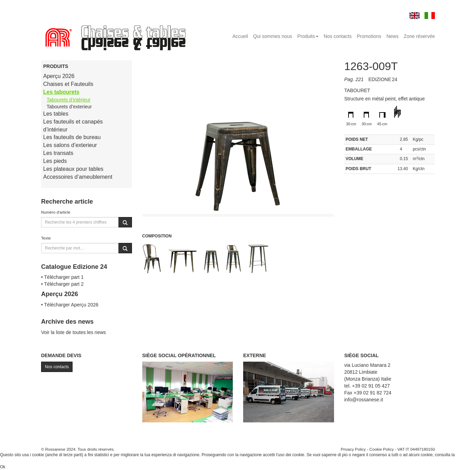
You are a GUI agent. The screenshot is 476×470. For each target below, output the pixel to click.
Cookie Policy (382, 449)
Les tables (56, 114)
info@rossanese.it (364, 400)
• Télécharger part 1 (62, 277)
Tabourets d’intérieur (69, 100)
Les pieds (55, 161)
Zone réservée (419, 36)
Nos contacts (338, 36)
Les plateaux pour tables (73, 169)
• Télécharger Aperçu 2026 (70, 305)
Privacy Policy (353, 449)
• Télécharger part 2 (62, 284)
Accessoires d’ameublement (78, 177)
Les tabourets (61, 92)
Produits (308, 36)
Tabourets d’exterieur (69, 107)
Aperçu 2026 (59, 76)
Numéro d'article (56, 212)
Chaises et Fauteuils (68, 84)
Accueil (240, 36)
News (393, 36)
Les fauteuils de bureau (72, 137)
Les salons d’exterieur (70, 145)
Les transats (58, 153)
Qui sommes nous (273, 36)
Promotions (369, 36)
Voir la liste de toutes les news (74, 332)
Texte (46, 238)
